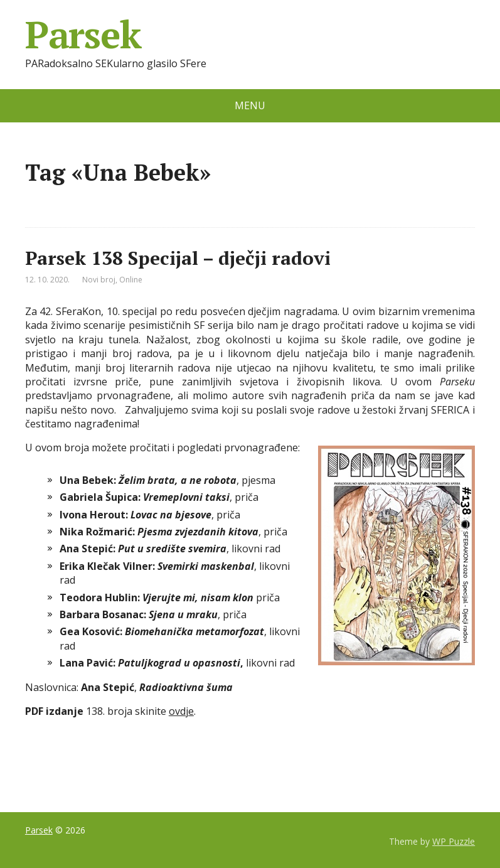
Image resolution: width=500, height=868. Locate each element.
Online (131, 280)
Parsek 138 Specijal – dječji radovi (178, 258)
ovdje (181, 711)
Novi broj (99, 280)
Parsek (83, 35)
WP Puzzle (454, 841)
